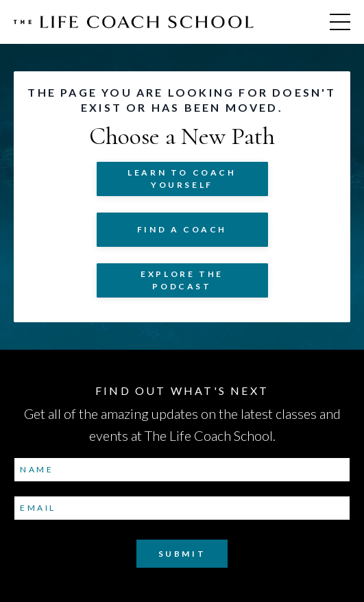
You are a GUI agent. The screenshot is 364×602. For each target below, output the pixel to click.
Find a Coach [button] (182, 229)
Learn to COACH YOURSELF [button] (182, 179)
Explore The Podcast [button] (182, 280)
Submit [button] (182, 554)
